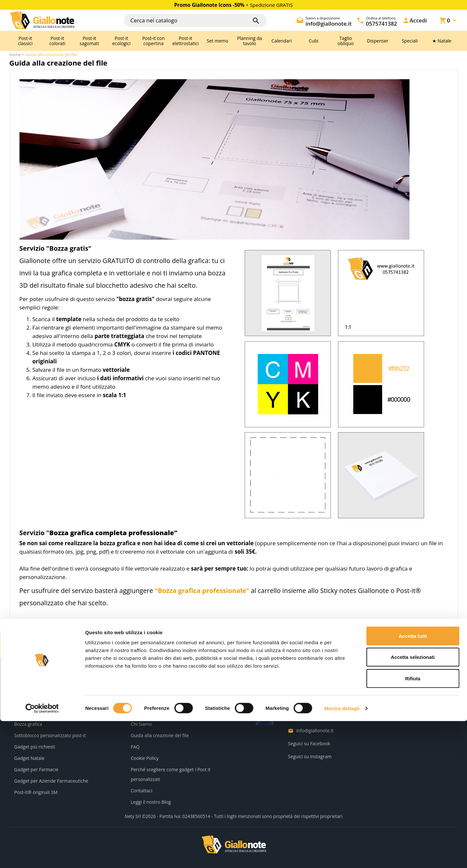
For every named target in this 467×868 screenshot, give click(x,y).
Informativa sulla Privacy (156, 701)
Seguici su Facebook (309, 743)
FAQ (135, 747)
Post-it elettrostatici (186, 41)
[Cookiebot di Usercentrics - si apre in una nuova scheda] (42, 855)
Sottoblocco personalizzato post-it (50, 735)
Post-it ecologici (121, 41)
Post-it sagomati (89, 41)
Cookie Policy (145, 758)
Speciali (410, 41)
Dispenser (378, 41)
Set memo (217, 41)
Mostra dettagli (342, 855)
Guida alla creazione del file (160, 735)
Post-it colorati (57, 41)
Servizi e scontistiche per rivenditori (52, 701)
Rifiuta (413, 825)
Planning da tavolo (250, 41)
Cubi (314, 41)
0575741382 (309, 717)
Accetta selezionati (413, 804)
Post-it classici (25, 41)
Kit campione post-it (35, 713)
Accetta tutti (413, 783)
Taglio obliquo (346, 41)
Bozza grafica (28, 724)
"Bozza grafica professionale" (202, 591)
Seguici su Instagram (310, 756)
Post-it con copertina (154, 41)
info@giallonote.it (315, 730)
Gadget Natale (29, 758)
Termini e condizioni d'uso (158, 713)
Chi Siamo (141, 724)
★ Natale (442, 41)
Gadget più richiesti (35, 747)
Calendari (281, 41)
